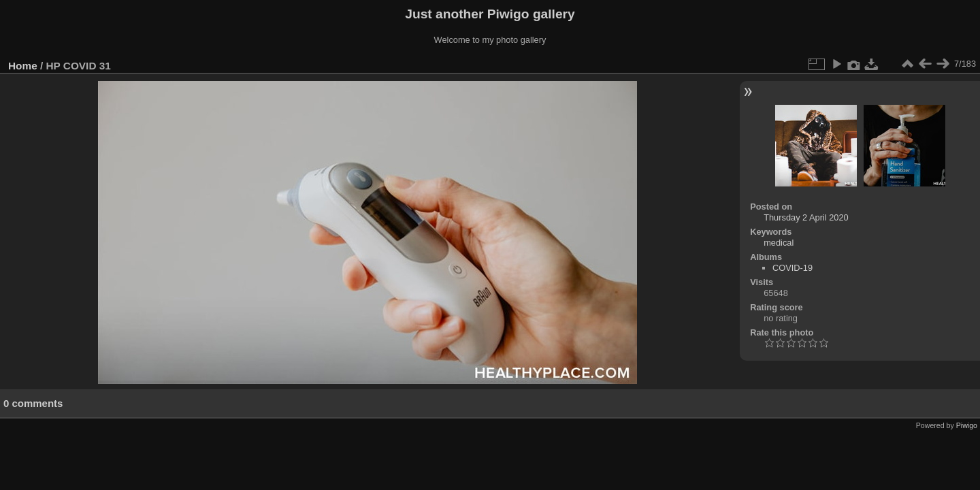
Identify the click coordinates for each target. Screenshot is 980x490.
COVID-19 (793, 268)
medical (779, 243)
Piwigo (967, 425)
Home (23, 66)
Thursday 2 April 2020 (806, 217)
